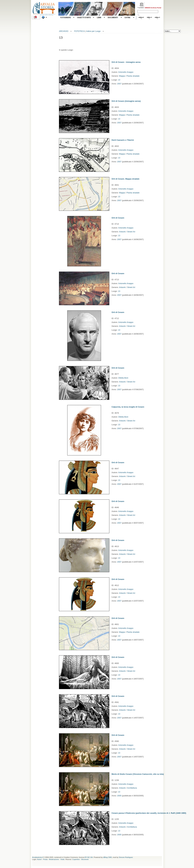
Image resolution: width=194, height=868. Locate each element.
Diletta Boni (123, 378)
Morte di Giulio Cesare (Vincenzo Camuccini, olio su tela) (138, 774)
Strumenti (85, 859)
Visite (63, 859)
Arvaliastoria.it (37, 857)
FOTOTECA (79, 31)
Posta (45, 859)
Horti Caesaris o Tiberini (123, 140)
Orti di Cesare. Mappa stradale (125, 179)
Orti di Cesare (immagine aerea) (126, 101)
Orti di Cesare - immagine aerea (126, 62)
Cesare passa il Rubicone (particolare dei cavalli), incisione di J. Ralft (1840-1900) (149, 813)
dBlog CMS (108, 857)
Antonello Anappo (126, 72)
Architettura (132, 788)
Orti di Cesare (118, 218)
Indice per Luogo (93, 31)
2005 (119, 796)
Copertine (76, 859)
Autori (39, 859)
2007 (119, 84)
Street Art (131, 232)
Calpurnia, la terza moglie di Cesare (128, 407)
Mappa (122, 76)
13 (119, 80)
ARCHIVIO (64, 31)
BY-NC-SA (89, 857)
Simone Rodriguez (126, 857)
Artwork (122, 232)
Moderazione (54, 859)
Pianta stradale (133, 76)
